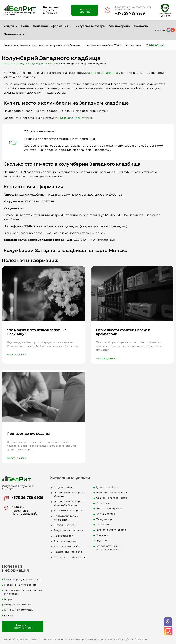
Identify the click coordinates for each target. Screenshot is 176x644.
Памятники (14, 34)
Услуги (10, 26)
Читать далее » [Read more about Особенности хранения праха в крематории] (106, 358)
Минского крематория (75, 118)
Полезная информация (52, 26)
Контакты (141, 26)
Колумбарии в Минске (43, 64)
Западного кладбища (102, 73)
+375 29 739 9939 (130, 13)
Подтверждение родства (28, 434)
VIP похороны (120, 26)
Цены (25, 26)
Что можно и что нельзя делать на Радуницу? (37, 332)
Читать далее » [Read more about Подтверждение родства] (17, 458)
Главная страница (13, 64)
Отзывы (161, 30)
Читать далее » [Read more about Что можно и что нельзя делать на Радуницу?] (17, 355)
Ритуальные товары (91, 26)
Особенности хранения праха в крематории (123, 332)
